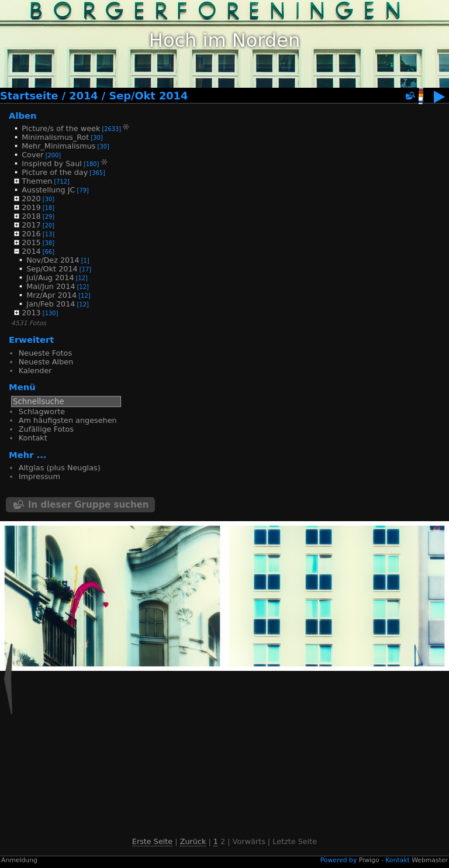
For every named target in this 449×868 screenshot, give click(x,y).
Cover (32, 155)
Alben (23, 116)
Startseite (29, 96)
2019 (31, 207)
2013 (31, 313)
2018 (31, 216)
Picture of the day (55, 172)
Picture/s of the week (61, 128)
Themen (37, 181)
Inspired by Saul (52, 163)
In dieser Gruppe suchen (89, 505)
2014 (83, 96)
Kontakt (33, 438)
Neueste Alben (46, 362)
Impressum (39, 476)
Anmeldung (19, 860)
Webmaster (430, 860)
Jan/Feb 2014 (51, 304)
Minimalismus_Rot (55, 137)
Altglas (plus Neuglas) (60, 468)
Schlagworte (42, 411)
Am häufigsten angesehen (68, 420)
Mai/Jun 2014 (51, 286)
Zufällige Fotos (46, 429)
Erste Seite (152, 841)
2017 (31, 225)
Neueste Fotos (45, 353)
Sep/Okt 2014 (148, 96)
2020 (31, 199)
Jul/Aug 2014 (50, 278)
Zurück (193, 841)
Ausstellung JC (48, 190)
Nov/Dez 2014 (53, 260)
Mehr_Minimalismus (58, 146)
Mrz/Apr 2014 (51, 295)
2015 (31, 242)
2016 (31, 234)
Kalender (35, 371)
